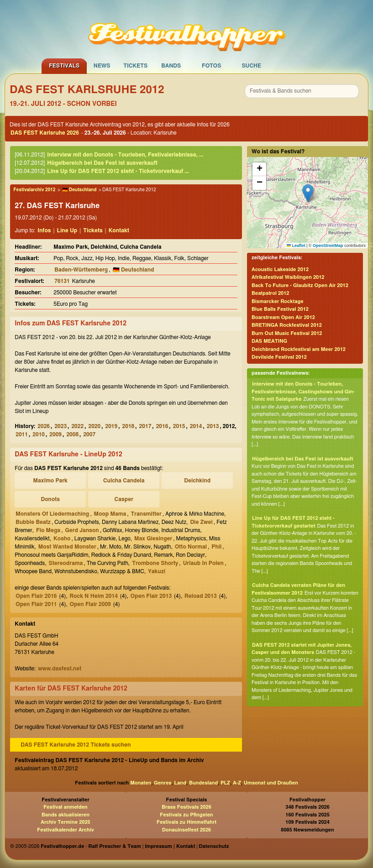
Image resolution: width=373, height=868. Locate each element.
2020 (94, 426)
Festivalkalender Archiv (65, 830)
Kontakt (119, 230)
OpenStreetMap (328, 246)
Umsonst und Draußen (271, 783)
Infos (44, 230)
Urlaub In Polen (203, 563)
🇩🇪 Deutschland (79, 190)
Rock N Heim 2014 (94, 596)
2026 (44, 426)
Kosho (62, 539)
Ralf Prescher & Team (115, 846)
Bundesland (203, 783)
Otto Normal (191, 547)
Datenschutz (214, 846)
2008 (72, 434)
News (102, 66)
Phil (216, 547)
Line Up (67, 230)
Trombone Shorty (155, 563)
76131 (62, 281)
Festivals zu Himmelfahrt (186, 822)
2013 (213, 426)
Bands (171, 66)
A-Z (237, 783)
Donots (50, 499)
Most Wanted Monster (67, 547)
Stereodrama (66, 563)
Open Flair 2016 (36, 596)
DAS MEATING (269, 341)
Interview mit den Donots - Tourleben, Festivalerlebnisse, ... (125, 155)
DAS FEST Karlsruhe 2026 (45, 133)
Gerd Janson (82, 530)
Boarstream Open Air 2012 (283, 317)
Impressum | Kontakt (170, 846)
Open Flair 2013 (151, 596)
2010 (39, 434)
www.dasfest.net (60, 669)
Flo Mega (48, 530)
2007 (89, 434)
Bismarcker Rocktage (278, 301)
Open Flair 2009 (90, 604)
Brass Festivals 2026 (186, 807)
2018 (129, 426)
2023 (60, 426)
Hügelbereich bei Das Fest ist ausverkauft (102, 163)
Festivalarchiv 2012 (34, 190)
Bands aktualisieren (66, 815)
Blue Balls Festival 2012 (280, 309)
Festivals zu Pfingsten (186, 815)
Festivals (64, 66)
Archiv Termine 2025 (65, 822)
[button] (308, 193)
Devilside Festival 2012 (279, 357)
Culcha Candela (124, 481)
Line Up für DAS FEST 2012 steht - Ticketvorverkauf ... (118, 171)
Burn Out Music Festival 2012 (287, 333)
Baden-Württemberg (81, 270)
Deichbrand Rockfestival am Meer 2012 (299, 349)
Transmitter (146, 514)
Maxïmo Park (50, 481)
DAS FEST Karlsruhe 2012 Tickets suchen (76, 745)
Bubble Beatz (33, 522)
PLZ (225, 783)
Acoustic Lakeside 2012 (280, 269)
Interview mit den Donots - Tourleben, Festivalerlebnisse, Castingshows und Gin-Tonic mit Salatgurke (303, 392)
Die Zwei (201, 522)
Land (181, 783)
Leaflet (296, 246)
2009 (55, 434)
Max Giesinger (153, 539)
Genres (163, 783)
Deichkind (197, 481)
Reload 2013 (201, 596)
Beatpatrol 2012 (270, 293)
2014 (196, 426)
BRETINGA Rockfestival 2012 (287, 325)
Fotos (211, 66)
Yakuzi (157, 571)
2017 (145, 426)
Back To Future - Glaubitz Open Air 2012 (300, 285)
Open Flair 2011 (36, 604)
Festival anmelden (66, 807)
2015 (179, 426)
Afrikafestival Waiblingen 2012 (288, 277)
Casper (124, 499)
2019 (112, 426)
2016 (162, 426)
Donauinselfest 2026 (186, 830)
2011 (22, 434)
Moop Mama (110, 514)
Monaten (141, 783)
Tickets (135, 66)
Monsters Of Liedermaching (52, 514)
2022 (77, 426)
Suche (251, 66)
